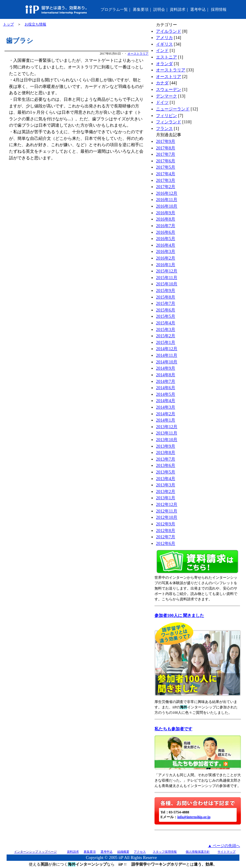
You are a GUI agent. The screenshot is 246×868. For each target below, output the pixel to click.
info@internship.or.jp (194, 817)
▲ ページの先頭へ (224, 846)
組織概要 (123, 852)
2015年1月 (166, 342)
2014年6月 (166, 388)
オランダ (164, 64)
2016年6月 (166, 232)
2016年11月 (167, 200)
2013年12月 (167, 427)
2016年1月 (166, 265)
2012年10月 (167, 517)
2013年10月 (167, 440)
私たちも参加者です (173, 729)
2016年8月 (166, 219)
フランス (164, 128)
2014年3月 (166, 407)
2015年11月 (167, 278)
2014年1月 (166, 420)
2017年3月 (166, 180)
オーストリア (169, 77)
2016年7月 (166, 226)
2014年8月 (166, 375)
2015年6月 (166, 310)
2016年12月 (167, 193)
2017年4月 (166, 174)
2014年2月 (166, 414)
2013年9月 (166, 446)
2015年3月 (166, 329)
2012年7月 (166, 537)
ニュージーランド (173, 109)
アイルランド (169, 31)
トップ (8, 24)
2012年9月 (166, 524)
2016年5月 (166, 239)
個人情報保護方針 (198, 852)
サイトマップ (226, 852)
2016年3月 (166, 251)
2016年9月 (166, 213)
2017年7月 (166, 154)
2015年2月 (166, 336)
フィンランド (169, 122)
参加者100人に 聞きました (179, 615)
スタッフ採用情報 (165, 852)
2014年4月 (166, 401)
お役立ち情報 (35, 24)
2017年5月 (166, 167)
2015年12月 (167, 271)
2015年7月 (166, 303)
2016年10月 (167, 206)
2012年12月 (167, 504)
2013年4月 (166, 479)
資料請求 (178, 9)
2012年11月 (167, 511)
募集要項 (141, 9)
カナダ (162, 83)
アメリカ (164, 38)
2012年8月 (166, 530)
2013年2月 (166, 491)
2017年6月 (166, 161)
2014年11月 (167, 355)
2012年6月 (166, 543)
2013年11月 (167, 433)
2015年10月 (167, 284)
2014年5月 (166, 394)
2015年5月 (166, 316)
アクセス (140, 852)
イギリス (164, 44)
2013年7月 (166, 459)
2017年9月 (166, 141)
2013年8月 (166, 452)
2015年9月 (166, 290)
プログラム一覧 (114, 9)
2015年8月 (166, 297)
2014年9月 (166, 368)
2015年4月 (166, 323)
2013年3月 (166, 485)
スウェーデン (169, 89)
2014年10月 (167, 362)
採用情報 (219, 9)
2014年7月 (166, 381)
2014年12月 (167, 349)
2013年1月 (166, 498)
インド (162, 50)
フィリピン (166, 116)
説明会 (159, 9)
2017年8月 (166, 148)
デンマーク (166, 96)
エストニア (166, 57)
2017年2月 (166, 187)
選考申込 (198, 9)
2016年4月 (166, 245)
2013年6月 (166, 465)
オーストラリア (138, 54)
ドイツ (162, 102)
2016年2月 (166, 258)
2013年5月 (166, 472)
